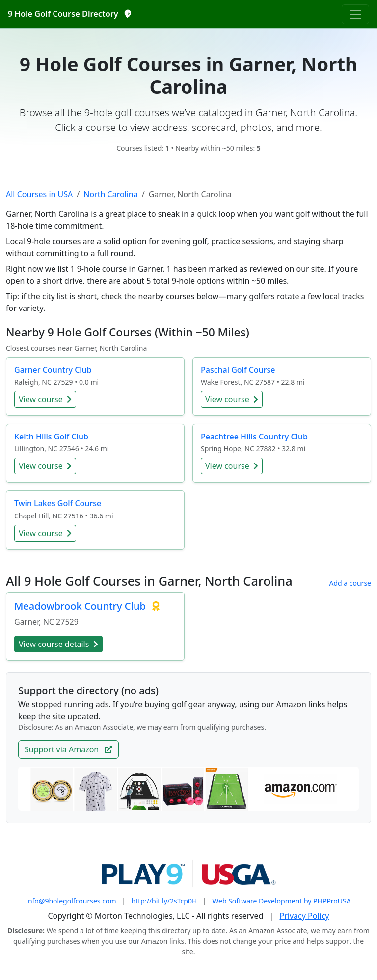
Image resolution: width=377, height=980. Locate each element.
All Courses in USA (39, 194)
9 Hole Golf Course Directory (69, 14)
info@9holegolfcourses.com (71, 901)
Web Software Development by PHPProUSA (281, 901)
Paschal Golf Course (238, 370)
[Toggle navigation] (355, 14)
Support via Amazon (68, 749)
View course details (58, 644)
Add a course (350, 583)
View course (45, 399)
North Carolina (110, 194)
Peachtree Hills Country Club (254, 437)
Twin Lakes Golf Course (58, 503)
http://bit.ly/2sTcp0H (164, 901)
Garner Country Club (53, 370)
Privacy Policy (305, 916)
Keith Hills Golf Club (51, 437)
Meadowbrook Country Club (81, 606)
